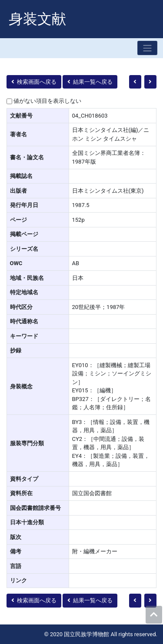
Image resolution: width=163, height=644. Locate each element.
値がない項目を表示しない (47, 101)
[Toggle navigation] (147, 48)
